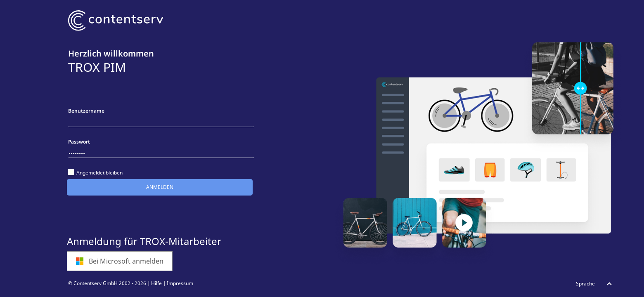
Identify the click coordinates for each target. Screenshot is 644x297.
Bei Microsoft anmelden (120, 261)
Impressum (180, 283)
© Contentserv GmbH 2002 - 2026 (107, 283)
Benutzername (86, 111)
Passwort (79, 142)
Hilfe (156, 283)
